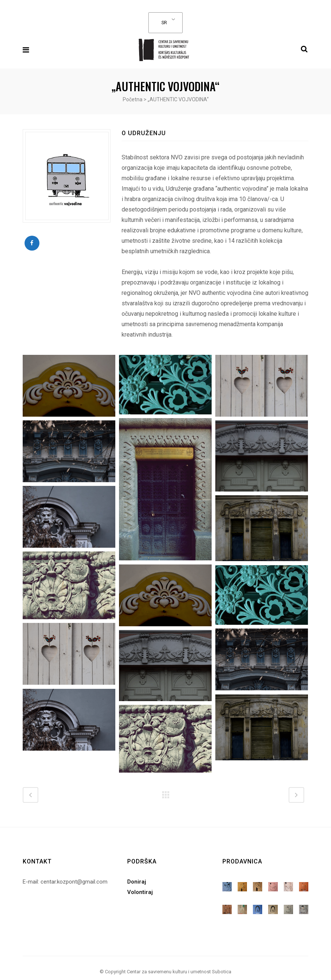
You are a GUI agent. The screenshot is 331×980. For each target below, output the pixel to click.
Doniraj (137, 876)
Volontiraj (140, 887)
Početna (133, 99)
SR (164, 23)
